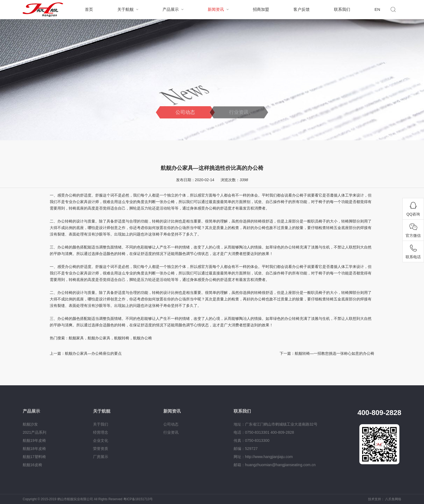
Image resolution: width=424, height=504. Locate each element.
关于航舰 (125, 9)
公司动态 (185, 112)
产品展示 (171, 9)
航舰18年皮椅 (34, 449)
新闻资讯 (216, 9)
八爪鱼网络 (393, 499)
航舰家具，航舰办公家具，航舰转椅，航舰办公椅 (110, 338)
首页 (89, 9)
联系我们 (342, 9)
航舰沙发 (30, 424)
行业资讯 (239, 112)
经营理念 (101, 432)
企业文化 (101, 440)
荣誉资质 (101, 449)
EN (377, 9)
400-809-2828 (379, 413)
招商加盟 (261, 9)
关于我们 (101, 424)
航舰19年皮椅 (34, 440)
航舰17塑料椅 (34, 457)
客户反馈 (302, 9)
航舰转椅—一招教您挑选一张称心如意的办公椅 (334, 353)
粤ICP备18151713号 (138, 499)
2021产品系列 (34, 432)
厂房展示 (101, 457)
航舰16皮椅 (32, 465)
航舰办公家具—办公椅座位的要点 (93, 353)
